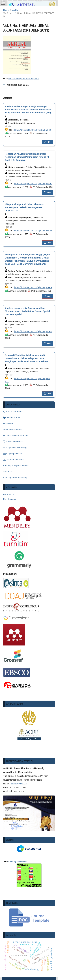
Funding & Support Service (16, 466)
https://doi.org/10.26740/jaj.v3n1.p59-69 (33, 287)
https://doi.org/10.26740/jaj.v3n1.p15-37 (33, 184)
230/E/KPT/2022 (19, 784)
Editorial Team (12, 418)
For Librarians (9, 499)
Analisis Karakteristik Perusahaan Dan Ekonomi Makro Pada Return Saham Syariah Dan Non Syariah (28, 311)
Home (6, 10)
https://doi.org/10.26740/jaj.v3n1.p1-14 (33, 130)
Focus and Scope (13, 412)
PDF (49, 142)
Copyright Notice (13, 454)
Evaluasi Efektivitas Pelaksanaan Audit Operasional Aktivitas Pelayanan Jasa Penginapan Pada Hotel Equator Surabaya (27, 358)
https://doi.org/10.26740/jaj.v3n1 (24, 79)
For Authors (8, 494)
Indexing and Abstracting (15, 478)
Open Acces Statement (16, 436)
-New (29, 874)
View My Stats (15, 861)
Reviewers (8, 424)
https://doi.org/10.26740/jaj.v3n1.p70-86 (33, 331)
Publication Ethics (13, 442)
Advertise (8, 472)
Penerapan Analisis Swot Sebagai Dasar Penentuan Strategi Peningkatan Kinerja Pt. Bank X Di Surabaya (27, 157)
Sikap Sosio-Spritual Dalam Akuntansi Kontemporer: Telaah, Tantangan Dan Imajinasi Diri (25, 207)
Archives (16, 10)
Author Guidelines (13, 460)
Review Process (13, 430)
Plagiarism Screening (15, 448)
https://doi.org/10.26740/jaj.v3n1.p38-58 (33, 231)
